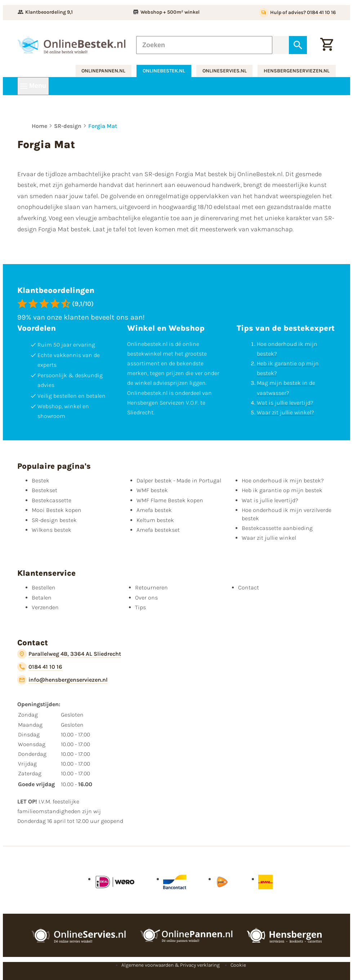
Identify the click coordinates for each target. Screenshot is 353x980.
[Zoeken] (204, 45)
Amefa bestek (154, 510)
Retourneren (151, 587)
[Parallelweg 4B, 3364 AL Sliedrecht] (69, 654)
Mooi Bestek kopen (57, 510)
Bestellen (44, 587)
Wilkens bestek (52, 530)
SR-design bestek (54, 520)
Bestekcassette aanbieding (277, 528)
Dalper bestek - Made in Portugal (179, 480)
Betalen (42, 598)
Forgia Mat (103, 126)
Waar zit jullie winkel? (285, 412)
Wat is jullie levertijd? (285, 403)
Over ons (146, 598)
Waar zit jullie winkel (269, 538)
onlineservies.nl (225, 71)
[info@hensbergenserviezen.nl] (62, 680)
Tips (140, 607)
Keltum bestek (155, 520)
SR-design (68, 126)
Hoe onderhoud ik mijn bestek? (283, 480)
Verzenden (45, 607)
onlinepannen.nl (103, 71)
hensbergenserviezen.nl (297, 71)
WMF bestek (152, 490)
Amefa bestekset (158, 530)
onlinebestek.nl (164, 71)
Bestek (41, 480)
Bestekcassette (52, 500)
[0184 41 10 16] (40, 667)
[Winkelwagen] (327, 45)
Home (39, 126)
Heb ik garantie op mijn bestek (282, 490)
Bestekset (44, 490)
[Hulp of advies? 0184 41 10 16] (297, 13)
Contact (249, 587)
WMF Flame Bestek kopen (170, 500)
